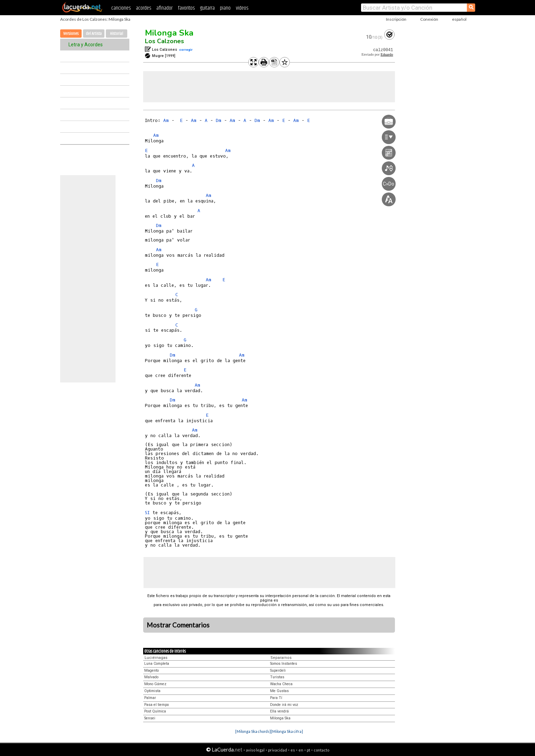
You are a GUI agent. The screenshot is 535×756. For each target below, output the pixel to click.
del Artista (94, 34)
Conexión (429, 19)
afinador (164, 8)
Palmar (150, 698)
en (301, 750)
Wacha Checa (281, 684)
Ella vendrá (279, 711)
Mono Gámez (155, 684)
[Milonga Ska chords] (253, 731)
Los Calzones (164, 41)
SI (147, 513)
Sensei (150, 718)
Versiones (71, 34)
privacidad (278, 750)
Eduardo (387, 54)
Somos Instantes (284, 664)
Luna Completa (157, 664)
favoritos (186, 8)
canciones (121, 8)
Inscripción (396, 19)
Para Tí (276, 698)
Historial (117, 34)
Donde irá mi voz (284, 705)
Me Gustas (279, 691)
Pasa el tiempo (156, 705)
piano (225, 8)
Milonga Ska (169, 33)
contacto (321, 750)
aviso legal (255, 750)
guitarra (207, 8)
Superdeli (278, 670)
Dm (219, 120)
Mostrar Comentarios (178, 625)
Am (166, 120)
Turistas (277, 677)
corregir (186, 50)
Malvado (151, 677)
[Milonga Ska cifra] (287, 731)
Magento (151, 670)
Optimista (152, 691)
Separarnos (281, 658)
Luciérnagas (156, 658)
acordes (144, 8)
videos (242, 8)
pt (308, 750)
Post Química (155, 711)
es (293, 750)
